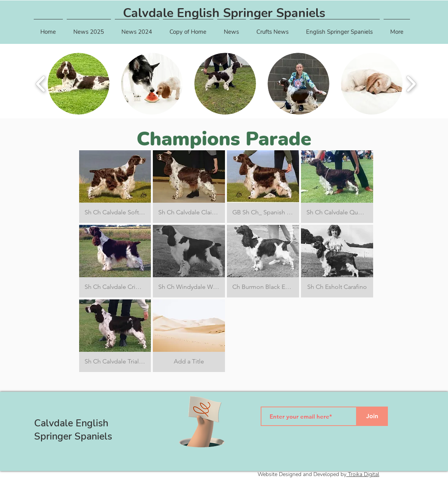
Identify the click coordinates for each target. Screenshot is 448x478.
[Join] (372, 416)
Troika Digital (363, 474)
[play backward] (41, 84)
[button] (89, 29)
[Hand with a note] (202, 422)
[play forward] (411, 84)
